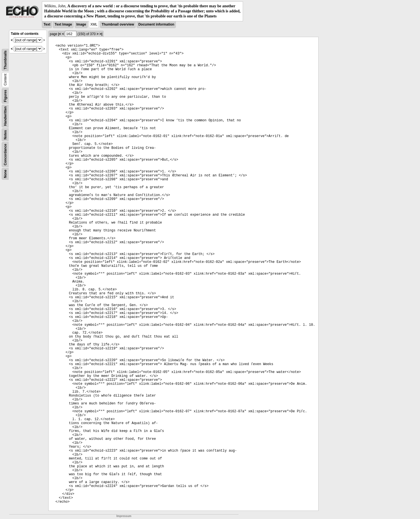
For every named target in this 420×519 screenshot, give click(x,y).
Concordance (5, 155)
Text (47, 24)
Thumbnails (5, 60)
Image (81, 24)
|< (60, 34)
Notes (5, 135)
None (5, 174)
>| (101, 34)
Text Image (63, 24)
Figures (5, 96)
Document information (156, 24)
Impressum (124, 516)
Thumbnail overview (118, 24)
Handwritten (5, 116)
